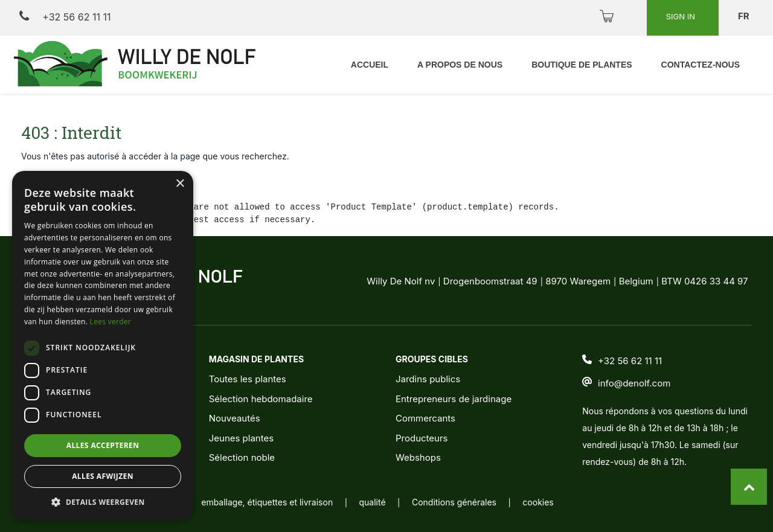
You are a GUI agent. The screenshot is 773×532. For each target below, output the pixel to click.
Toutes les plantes (248, 379)
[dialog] (103, 345)
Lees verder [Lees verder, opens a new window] (111, 322)
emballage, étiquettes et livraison (267, 502)
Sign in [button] (682, 16)
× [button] (180, 184)
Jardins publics (428, 379)
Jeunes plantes (241, 438)
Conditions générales (454, 502)
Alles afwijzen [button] (103, 476)
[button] (103, 502)
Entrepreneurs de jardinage (454, 399)
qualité (373, 502)
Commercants (425, 418)
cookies (538, 502)
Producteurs (422, 438)
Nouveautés (235, 418)
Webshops (418, 457)
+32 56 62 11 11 (65, 17)
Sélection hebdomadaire (261, 399)
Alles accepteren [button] (103, 445)
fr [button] (745, 16)
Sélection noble (242, 457)
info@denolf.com (634, 383)
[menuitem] (370, 65)
